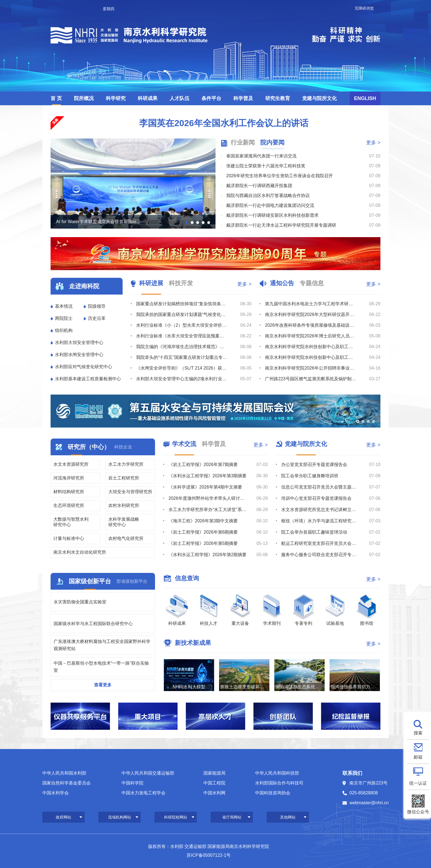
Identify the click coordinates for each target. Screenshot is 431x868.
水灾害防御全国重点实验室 (80, 602)
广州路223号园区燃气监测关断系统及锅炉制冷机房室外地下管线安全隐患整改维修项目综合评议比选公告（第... (311, 379)
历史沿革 (97, 318)
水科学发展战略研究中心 (124, 522)
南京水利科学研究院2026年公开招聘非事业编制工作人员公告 (311, 368)
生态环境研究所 (69, 505)
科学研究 (116, 98)
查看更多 (103, 685)
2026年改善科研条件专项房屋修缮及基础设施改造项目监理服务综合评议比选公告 (311, 325)
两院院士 (64, 318)
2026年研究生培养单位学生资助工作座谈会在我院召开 (280, 176)
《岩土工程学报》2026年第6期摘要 (203, 532)
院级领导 (97, 306)
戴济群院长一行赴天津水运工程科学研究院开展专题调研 (281, 225)
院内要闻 (272, 142)
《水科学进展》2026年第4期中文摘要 (205, 487)
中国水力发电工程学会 (143, 793)
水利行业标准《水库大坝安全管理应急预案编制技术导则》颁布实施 (182, 336)
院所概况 (84, 98)
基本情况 (64, 306)
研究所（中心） (89, 447)
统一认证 (418, 783)
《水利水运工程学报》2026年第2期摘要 (208, 555)
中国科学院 (132, 783)
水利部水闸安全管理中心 (79, 355)
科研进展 (151, 283)
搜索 (418, 733)
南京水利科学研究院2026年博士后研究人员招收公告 (311, 336)
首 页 (56, 98)
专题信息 (312, 283)
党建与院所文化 (319, 98)
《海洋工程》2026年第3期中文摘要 (203, 521)
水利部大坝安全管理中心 (79, 343)
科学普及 (243, 98)
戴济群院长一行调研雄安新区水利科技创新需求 (272, 215)
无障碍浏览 (364, 8)
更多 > (373, 143)
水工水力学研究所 (126, 464)
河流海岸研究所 (69, 478)
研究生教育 (278, 98)
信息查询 (187, 578)
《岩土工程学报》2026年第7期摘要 (203, 464)
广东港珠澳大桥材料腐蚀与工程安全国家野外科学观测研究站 (102, 645)
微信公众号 (418, 812)
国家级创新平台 (90, 581)
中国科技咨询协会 (273, 793)
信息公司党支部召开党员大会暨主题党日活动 (320, 487)
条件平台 (211, 98)
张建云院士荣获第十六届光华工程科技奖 (266, 166)
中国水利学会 (56, 793)
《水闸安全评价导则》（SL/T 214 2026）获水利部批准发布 (182, 368)
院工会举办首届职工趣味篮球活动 (314, 532)
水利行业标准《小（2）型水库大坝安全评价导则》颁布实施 (182, 325)
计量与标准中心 (69, 538)
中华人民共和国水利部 (64, 773)
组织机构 (64, 330)
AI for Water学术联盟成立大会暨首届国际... (98, 222)
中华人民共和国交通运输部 (148, 773)
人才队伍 (179, 98)
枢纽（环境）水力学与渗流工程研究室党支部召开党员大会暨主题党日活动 (320, 521)
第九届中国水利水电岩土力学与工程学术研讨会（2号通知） (311, 304)
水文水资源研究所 (71, 464)
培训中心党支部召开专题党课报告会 (316, 498)
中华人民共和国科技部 (277, 773)
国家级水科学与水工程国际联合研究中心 (93, 624)
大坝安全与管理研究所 (130, 492)
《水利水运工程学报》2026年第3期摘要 (208, 476)
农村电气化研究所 (126, 538)
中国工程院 (214, 783)
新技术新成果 (193, 643)
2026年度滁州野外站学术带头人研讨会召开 (208, 498)
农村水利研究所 (124, 505)
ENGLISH (365, 98)
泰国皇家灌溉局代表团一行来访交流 (261, 156)
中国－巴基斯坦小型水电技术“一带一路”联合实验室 (101, 667)
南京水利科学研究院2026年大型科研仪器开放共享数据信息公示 (311, 314)
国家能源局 (214, 773)
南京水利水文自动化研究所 (80, 552)
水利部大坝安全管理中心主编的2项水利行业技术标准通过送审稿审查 (182, 379)
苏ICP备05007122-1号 (209, 855)
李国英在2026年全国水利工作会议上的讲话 (224, 123)
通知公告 (282, 283)
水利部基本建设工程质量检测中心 (88, 379)
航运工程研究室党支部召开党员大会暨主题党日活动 (320, 543)
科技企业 (123, 447)
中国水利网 (214, 793)
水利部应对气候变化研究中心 (84, 367)
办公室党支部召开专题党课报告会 (314, 464)
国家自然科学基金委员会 (67, 783)
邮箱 (418, 757)
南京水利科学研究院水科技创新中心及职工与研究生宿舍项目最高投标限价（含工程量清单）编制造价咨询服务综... (311, 357)
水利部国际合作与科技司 (279, 783)
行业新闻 (243, 142)
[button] (187, 223)
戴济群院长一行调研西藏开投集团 (259, 186)
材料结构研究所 (69, 492)
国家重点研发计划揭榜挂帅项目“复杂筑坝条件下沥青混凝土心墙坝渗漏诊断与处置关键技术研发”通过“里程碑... (182, 304)
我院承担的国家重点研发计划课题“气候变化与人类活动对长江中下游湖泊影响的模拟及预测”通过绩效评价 (182, 314)
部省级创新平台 (132, 581)
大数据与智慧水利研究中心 (71, 522)
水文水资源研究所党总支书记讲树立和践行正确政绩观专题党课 (320, 510)
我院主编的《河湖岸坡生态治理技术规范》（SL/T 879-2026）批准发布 (182, 347)
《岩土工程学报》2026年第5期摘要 (203, 543)
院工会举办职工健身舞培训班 (310, 476)
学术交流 (184, 444)
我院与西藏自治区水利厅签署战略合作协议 (268, 195)
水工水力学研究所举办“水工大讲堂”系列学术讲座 (208, 510)
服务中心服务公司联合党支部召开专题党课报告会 (320, 555)
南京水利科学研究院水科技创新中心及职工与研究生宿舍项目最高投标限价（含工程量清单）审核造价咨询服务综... (311, 347)
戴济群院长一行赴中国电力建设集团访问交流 (270, 205)
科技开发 (181, 283)
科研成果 (148, 98)
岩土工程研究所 (124, 478)
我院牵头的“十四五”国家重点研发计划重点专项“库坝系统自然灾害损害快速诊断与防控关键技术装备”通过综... (182, 357)
